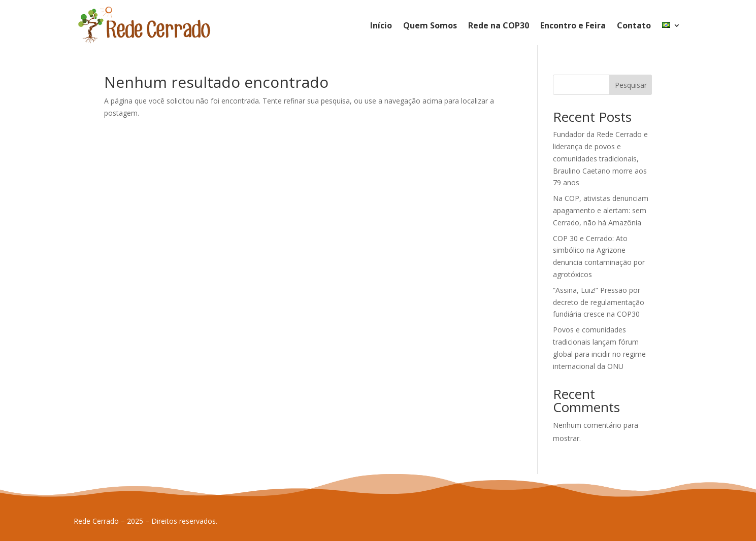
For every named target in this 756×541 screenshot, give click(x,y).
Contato (634, 25)
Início (381, 25)
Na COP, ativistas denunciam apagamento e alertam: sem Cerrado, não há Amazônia (601, 210)
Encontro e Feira (573, 25)
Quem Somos (430, 25)
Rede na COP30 (499, 25)
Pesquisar (631, 85)
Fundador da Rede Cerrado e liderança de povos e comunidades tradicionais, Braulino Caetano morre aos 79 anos (600, 158)
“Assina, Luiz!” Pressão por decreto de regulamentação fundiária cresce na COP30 (599, 302)
